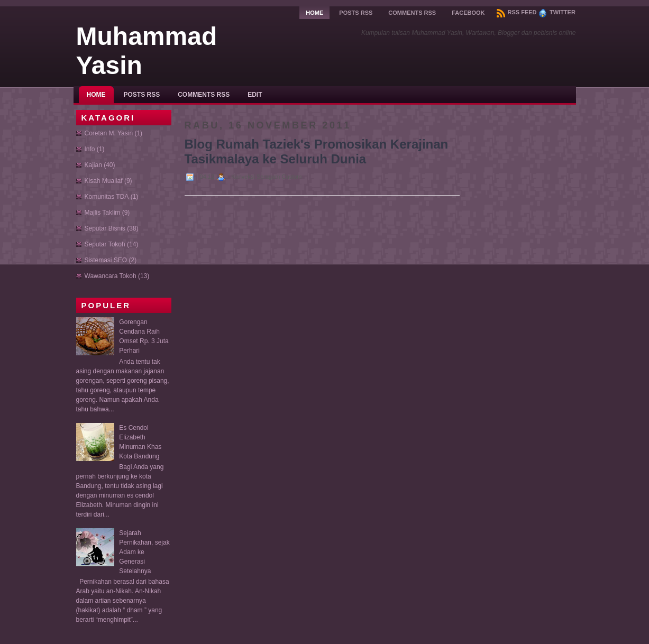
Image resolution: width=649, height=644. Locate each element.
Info (90, 149)
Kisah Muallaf (104, 181)
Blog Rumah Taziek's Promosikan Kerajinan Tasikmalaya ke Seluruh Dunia (317, 151)
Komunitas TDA (107, 197)
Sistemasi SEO (106, 260)
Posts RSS (356, 13)
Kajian (93, 165)
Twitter (557, 12)
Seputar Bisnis (105, 228)
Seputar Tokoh (105, 244)
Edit (255, 95)
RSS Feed (517, 12)
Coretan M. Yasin (109, 133)
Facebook (468, 13)
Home (314, 13)
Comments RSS (412, 13)
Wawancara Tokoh (111, 276)
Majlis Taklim (103, 213)
